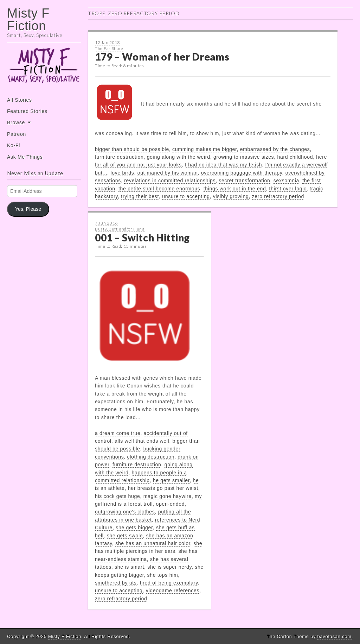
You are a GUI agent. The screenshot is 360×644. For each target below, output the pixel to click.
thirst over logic (288, 189)
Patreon (17, 134)
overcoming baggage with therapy (242, 173)
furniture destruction (119, 157)
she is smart (129, 567)
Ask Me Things (25, 157)
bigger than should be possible (132, 149)
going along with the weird (179, 157)
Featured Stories (27, 111)
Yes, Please (28, 209)
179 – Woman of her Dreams (162, 57)
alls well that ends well (142, 441)
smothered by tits (116, 583)
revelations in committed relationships (170, 181)
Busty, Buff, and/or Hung (120, 229)
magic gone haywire (168, 496)
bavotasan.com (334, 636)
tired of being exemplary (169, 583)
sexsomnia (286, 181)
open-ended (171, 504)
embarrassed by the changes (275, 149)
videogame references (173, 591)
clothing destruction (151, 457)
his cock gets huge (118, 496)
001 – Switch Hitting (142, 238)
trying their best (140, 196)
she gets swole (125, 536)
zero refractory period (278, 196)
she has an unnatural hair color (153, 543)
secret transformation (244, 181)
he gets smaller (171, 480)
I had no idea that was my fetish (223, 165)
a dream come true (118, 433)
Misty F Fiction (28, 20)
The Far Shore (109, 48)
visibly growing (231, 196)
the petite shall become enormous (159, 189)
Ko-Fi (14, 145)
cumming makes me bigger (204, 149)
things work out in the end (235, 189)
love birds (123, 173)
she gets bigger (134, 528)
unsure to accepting (186, 196)
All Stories (20, 100)
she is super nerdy (169, 567)
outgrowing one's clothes (125, 512)
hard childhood (295, 157)
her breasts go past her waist (163, 488)
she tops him (163, 575)
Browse (16, 122)
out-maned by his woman (168, 173)
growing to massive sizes (244, 157)
